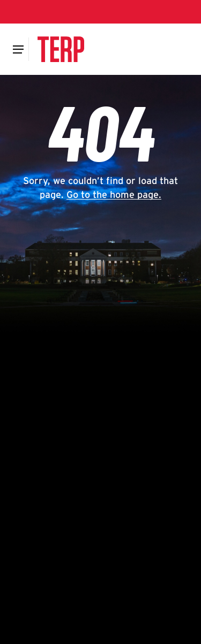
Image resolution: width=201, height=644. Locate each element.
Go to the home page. (114, 194)
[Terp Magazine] (61, 49)
